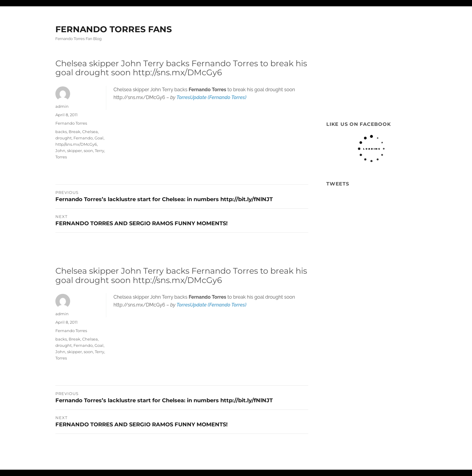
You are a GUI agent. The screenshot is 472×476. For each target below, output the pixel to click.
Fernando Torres (71, 123)
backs (61, 132)
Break (75, 132)
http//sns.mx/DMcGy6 (76, 144)
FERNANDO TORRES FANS (114, 29)
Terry (99, 151)
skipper (75, 151)
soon (88, 151)
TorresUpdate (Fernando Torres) (211, 97)
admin (62, 106)
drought (64, 138)
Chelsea (90, 132)
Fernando (83, 138)
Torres (61, 157)
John (60, 151)
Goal (99, 138)
